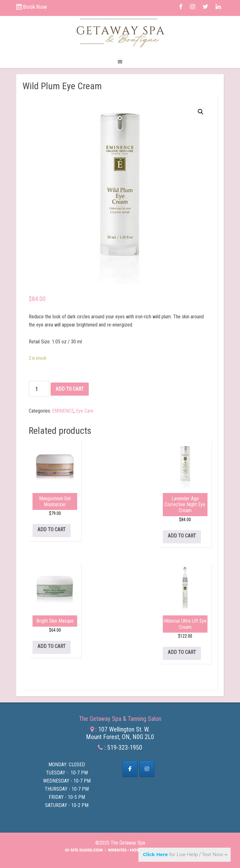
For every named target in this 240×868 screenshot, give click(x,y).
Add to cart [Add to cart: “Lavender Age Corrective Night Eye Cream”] (182, 536)
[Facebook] (130, 769)
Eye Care (85, 411)
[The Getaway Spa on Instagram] (147, 769)
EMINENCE (63, 411)
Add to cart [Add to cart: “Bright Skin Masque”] (52, 646)
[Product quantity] (39, 389)
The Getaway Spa (120, 32)
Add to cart (70, 389)
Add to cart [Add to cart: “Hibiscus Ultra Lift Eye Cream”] (182, 652)
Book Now (32, 7)
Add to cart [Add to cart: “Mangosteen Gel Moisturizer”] (52, 529)
